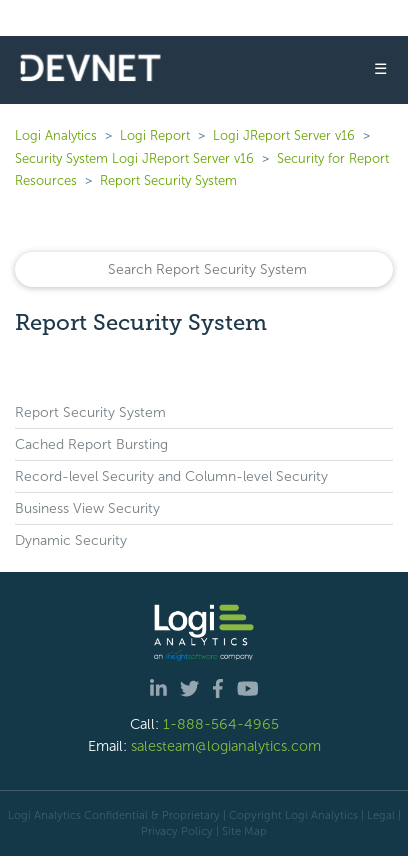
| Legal (378, 815)
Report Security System (168, 180)
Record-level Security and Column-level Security (171, 476)
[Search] (204, 269)
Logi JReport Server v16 (284, 135)
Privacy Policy (177, 831)
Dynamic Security (71, 540)
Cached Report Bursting (91, 444)
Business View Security (87, 508)
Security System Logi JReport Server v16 (134, 158)
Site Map (244, 831)
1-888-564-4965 (221, 724)
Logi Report (155, 135)
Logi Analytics (56, 135)
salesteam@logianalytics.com (226, 746)
